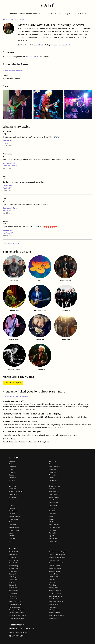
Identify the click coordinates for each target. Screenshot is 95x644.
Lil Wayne (12, 539)
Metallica (12, 508)
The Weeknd (13, 511)
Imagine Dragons (14, 516)
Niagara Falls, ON (15, 593)
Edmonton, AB (14, 599)
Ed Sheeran (13, 478)
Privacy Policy (16, 636)
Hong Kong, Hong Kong (56, 602)
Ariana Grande (14, 519)
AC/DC (51, 483)
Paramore (12, 536)
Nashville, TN (13, 563)
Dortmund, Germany (10, 166)
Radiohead (52, 514)
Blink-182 (52, 511)
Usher (11, 533)
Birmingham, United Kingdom (58, 552)
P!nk (11, 522)
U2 (10, 503)
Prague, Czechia (54, 560)
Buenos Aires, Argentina (56, 615)
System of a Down (54, 486)
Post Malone (53, 472)
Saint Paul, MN (14, 560)
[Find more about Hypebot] (47, 6)
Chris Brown (53, 464)
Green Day (13, 514)
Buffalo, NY (7, 211)
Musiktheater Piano (10, 163)
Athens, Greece (54, 574)
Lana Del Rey (53, 481)
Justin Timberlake (54, 467)
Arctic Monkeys (54, 492)
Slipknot (51, 536)
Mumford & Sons (54, 497)
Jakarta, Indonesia (54, 610)
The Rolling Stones (55, 528)
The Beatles (13, 497)
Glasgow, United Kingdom (57, 555)
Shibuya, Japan (54, 604)
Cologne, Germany (55, 566)
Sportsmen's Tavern (10, 208)
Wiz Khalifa (52, 533)
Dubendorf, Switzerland (56, 596)
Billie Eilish (12, 525)
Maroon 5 (12, 481)
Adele (11, 483)
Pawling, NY (7, 188)
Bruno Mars (13, 467)
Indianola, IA (13, 555)
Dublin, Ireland (53, 577)
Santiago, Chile (54, 618)
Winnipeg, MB (13, 568)
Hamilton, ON (13, 571)
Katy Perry (12, 472)
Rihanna (12, 505)
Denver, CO (7, 143)
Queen (11, 541)
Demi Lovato (53, 505)
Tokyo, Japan (53, 607)
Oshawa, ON (13, 582)
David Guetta (53, 494)
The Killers (52, 508)
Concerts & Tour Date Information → (16, 396)
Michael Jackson (14, 528)
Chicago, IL (13, 557)
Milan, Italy (52, 580)
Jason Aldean (53, 539)
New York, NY (8, 233)
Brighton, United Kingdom (57, 557)
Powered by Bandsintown (22, 629)
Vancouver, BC (14, 591)
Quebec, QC (13, 577)
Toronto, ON (13, 588)
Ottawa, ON (13, 585)
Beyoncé (12, 500)
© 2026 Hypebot (16, 625)
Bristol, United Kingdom (16, 618)
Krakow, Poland (54, 588)
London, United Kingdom (17, 613)
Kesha (51, 516)
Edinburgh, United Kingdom (18, 615)
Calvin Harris (53, 541)
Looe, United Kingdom (13, 383)
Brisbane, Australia (55, 613)
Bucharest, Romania (55, 591)
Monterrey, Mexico (15, 607)
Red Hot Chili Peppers (16, 492)
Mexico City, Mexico (15, 602)
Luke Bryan (52, 522)
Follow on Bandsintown (13, 70)
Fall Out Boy (53, 500)
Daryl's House (8, 186)
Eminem (12, 464)
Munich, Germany (54, 571)
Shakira (51, 519)
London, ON (13, 580)
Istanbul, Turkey (54, 599)
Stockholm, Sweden (55, 593)
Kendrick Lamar (14, 530)
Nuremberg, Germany (56, 568)
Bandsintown (31, 57)
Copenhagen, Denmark (56, 563)
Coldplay (12, 475)
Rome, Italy (52, 585)
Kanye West (53, 470)
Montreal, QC (13, 596)
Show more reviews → (12, 244)
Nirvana (51, 478)
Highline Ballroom (10, 230)
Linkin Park (13, 489)
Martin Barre (24, 20)
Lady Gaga (13, 486)
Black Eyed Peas (54, 525)
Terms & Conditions (19, 632)
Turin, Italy (52, 582)
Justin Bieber (13, 494)
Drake (11, 470)
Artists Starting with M (11, 20)
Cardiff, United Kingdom (16, 610)
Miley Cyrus (52, 461)
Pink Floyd (52, 489)
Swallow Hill (7, 141)
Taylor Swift (13, 461)
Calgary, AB (13, 574)
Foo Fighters (53, 475)
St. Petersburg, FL (15, 566)
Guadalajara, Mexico (15, 604)
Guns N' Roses (53, 503)
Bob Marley (52, 530)
